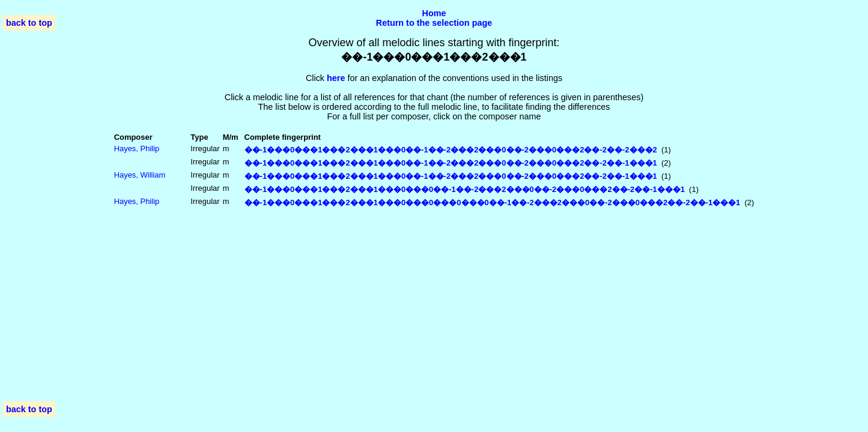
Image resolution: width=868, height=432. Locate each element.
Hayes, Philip (137, 148)
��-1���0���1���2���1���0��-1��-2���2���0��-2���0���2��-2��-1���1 (451, 163)
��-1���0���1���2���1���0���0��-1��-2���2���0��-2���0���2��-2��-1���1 (465, 189)
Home (434, 13)
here (336, 78)
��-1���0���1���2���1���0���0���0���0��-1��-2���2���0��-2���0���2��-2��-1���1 (493, 202)
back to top (29, 23)
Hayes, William (140, 175)
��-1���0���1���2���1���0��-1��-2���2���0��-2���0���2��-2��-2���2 (451, 150)
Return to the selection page (434, 23)
